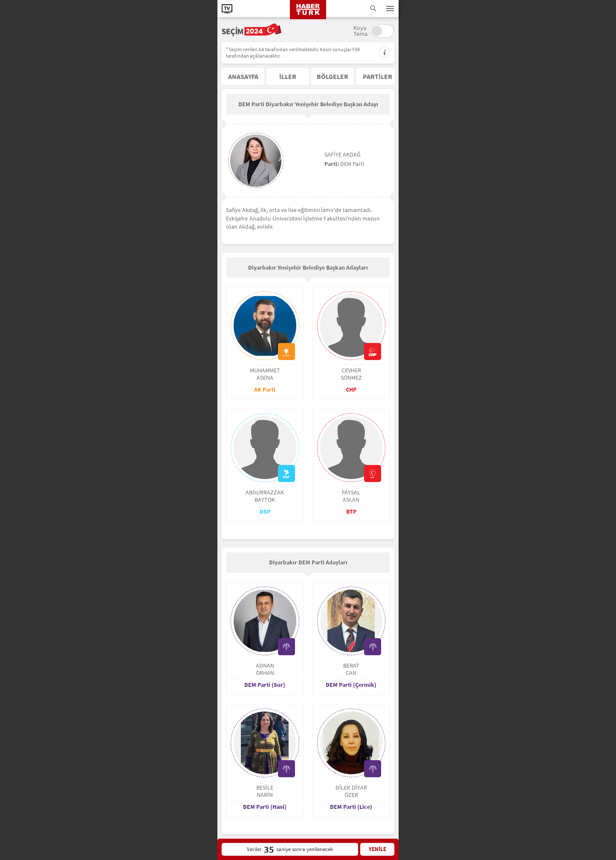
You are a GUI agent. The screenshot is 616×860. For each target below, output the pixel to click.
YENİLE (377, 849)
